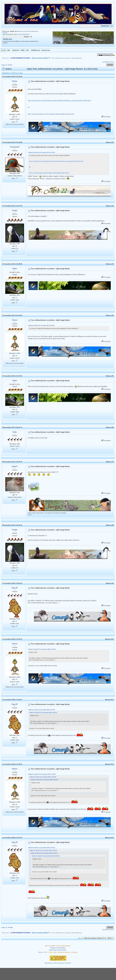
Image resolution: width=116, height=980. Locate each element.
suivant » (112, 62)
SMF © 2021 (56, 946)
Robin (15, 269)
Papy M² (15, 588)
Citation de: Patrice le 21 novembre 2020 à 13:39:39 (42, 710)
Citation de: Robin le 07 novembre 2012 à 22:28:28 (41, 325)
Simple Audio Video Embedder (58, 950)
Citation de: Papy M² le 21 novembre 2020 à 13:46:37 (42, 774)
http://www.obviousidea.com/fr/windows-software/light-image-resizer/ (51, 114)
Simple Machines (66, 946)
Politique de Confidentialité (58, 948)
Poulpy (15, 210)
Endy (15, 432)
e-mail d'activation (23, 34)
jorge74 (15, 466)
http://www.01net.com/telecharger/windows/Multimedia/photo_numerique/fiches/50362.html (60, 100)
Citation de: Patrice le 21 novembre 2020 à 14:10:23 (42, 848)
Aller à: (80, 938)
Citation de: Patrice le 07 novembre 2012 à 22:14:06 (42, 152)
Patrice (15, 81)
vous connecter (26, 31)
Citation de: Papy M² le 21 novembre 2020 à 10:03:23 (42, 649)
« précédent (105, 62)
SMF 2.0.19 (48, 946)
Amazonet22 (15, 147)
